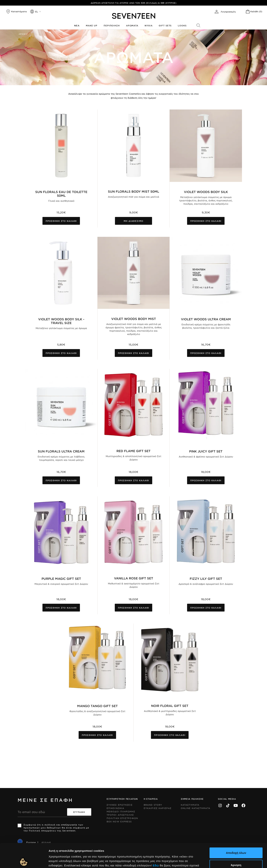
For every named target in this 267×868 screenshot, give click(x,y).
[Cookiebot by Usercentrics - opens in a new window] (24, 861)
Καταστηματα (190, 805)
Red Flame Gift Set (133, 451)
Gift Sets (165, 25)
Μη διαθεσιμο (133, 221)
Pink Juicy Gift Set (206, 451)
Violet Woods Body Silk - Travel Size (61, 321)
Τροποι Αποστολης (120, 815)
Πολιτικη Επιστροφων (122, 818)
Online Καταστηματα (196, 808)
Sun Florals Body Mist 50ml (133, 191)
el (37, 12)
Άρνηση (236, 841)
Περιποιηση (112, 25)
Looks (182, 25)
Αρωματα (132, 25)
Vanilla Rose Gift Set (134, 578)
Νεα (77, 25)
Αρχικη (23, 34)
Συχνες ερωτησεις (120, 805)
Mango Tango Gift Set (97, 706)
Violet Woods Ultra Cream (206, 319)
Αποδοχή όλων (236, 829)
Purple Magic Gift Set (61, 578)
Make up (92, 25)
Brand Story (153, 805)
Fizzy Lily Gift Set (206, 578)
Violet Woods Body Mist (134, 319)
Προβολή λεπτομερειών (202, 861)
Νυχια (149, 25)
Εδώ (156, 841)
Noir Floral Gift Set (170, 706)
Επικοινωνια (115, 808)
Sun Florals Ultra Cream (61, 451)
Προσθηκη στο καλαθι (61, 221)
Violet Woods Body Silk (206, 192)
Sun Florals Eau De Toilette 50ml (61, 194)
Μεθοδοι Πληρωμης (121, 811)
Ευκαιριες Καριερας (158, 808)
